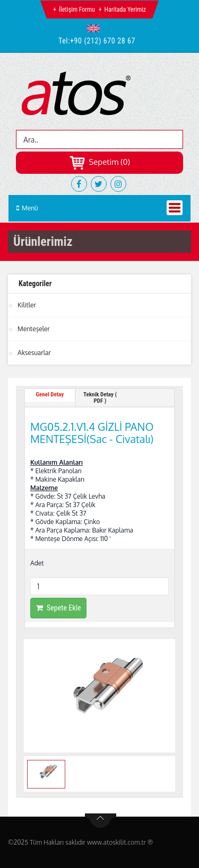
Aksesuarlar (34, 353)
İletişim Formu (77, 10)
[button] (96, 28)
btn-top (101, 821)
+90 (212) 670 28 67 (103, 41)
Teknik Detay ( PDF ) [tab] (100, 398)
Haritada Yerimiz (125, 10)
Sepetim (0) (99, 162)
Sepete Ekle (58, 608)
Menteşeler (34, 329)
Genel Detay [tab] (50, 395)
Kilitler (27, 305)
